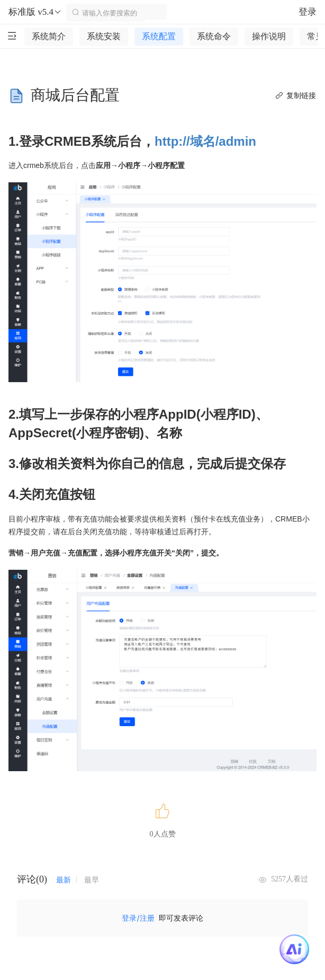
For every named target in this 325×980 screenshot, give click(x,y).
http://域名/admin (205, 141)
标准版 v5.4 (35, 12)
